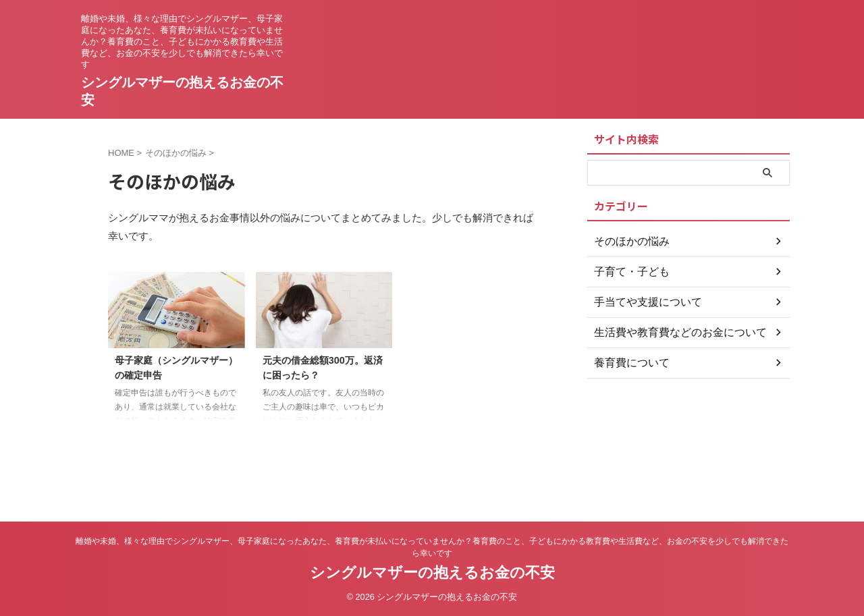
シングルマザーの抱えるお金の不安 (432, 572)
